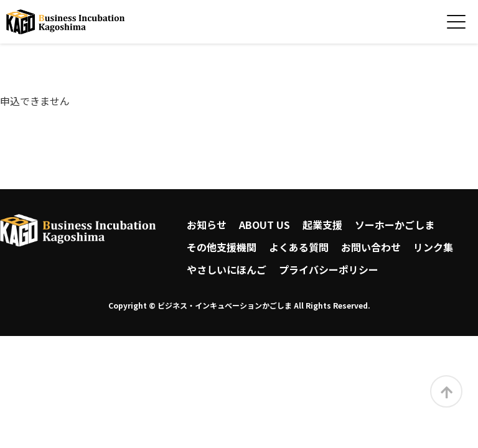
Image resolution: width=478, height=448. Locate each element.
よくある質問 (299, 247)
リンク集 (433, 247)
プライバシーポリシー (329, 269)
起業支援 (322, 225)
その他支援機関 (222, 247)
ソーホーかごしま (395, 225)
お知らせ (207, 225)
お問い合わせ (371, 247)
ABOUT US (265, 225)
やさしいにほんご (227, 269)
